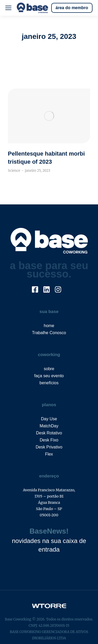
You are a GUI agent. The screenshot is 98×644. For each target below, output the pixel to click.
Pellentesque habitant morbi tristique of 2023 (46, 158)
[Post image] (49, 116)
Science (14, 171)
